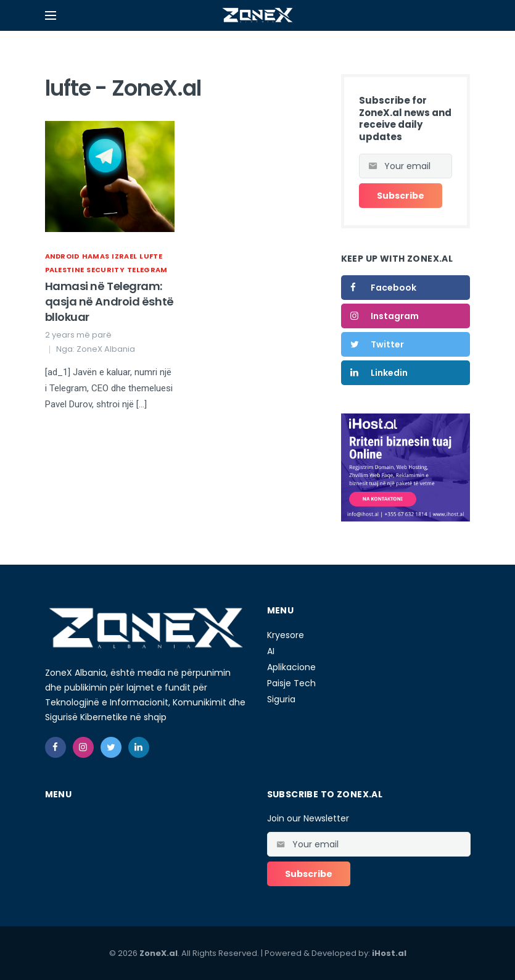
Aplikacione (291, 667)
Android (62, 256)
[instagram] (83, 747)
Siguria (281, 699)
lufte (151, 256)
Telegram (147, 270)
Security (105, 270)
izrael (124, 256)
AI (271, 651)
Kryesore (286, 635)
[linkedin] (139, 747)
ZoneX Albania (106, 349)
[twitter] (111, 747)
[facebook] (56, 747)
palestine (65, 270)
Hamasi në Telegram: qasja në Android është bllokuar (109, 301)
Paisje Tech (291, 683)
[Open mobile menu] (51, 15)
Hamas (96, 256)
